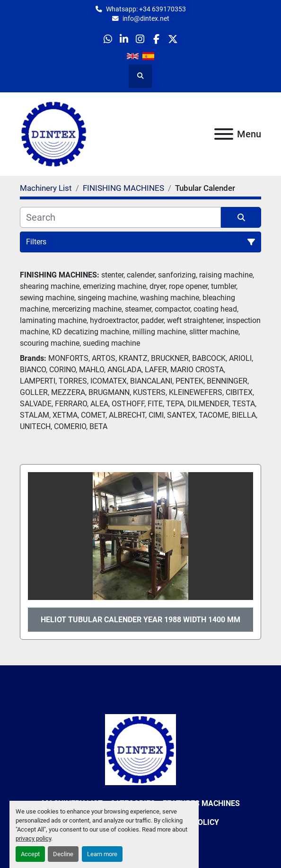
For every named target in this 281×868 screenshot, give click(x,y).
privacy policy (33, 838)
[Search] (120, 217)
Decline (63, 854)
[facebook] (156, 39)
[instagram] (140, 39)
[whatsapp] (108, 39)
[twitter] (172, 39)
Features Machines (201, 803)
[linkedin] (124, 39)
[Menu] (224, 134)
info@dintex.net (146, 18)
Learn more (102, 854)
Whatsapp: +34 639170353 (146, 9)
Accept (30, 854)
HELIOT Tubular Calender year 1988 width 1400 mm (140, 620)
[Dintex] (140, 749)
